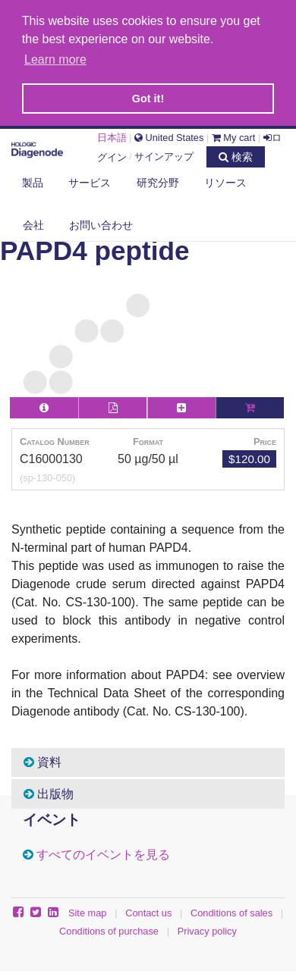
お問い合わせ (101, 222)
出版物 (49, 792)
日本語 (112, 135)
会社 (33, 222)
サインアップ (164, 154)
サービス (90, 180)
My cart (234, 135)
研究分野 (158, 180)
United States (169, 135)
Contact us (148, 911)
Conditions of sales (231, 911)
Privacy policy (207, 929)
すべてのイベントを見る (103, 853)
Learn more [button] (55, 59)
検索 (236, 154)
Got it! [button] (148, 99)
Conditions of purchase (109, 929)
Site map (88, 911)
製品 (33, 180)
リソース (225, 180)
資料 (43, 761)
